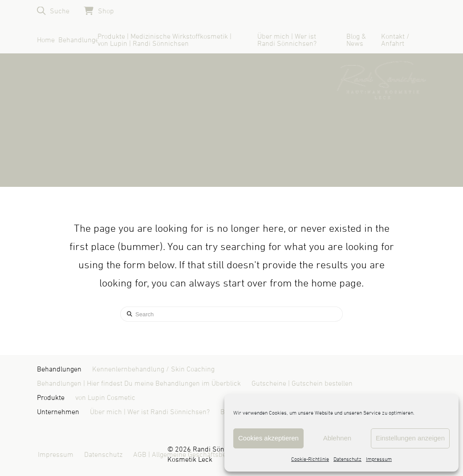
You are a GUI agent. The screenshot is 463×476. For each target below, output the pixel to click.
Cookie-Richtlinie (310, 460)
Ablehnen (337, 438)
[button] (53, 11)
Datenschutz (347, 460)
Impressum (379, 460)
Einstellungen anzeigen (410, 438)
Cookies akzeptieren (268, 438)
